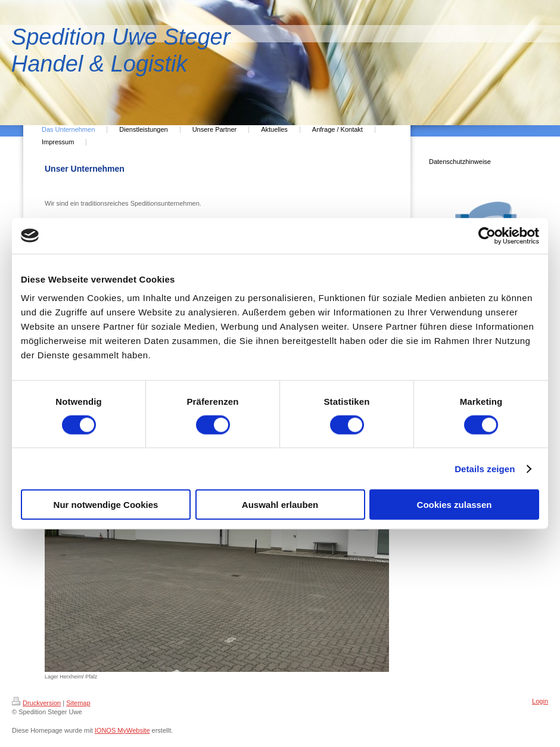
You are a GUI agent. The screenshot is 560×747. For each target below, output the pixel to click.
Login (540, 701)
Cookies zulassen (455, 505)
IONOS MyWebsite (122, 730)
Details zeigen (485, 468)
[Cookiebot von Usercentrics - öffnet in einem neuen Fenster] (487, 235)
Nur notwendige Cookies (106, 505)
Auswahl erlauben (280, 505)
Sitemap (78, 703)
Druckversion (36, 703)
